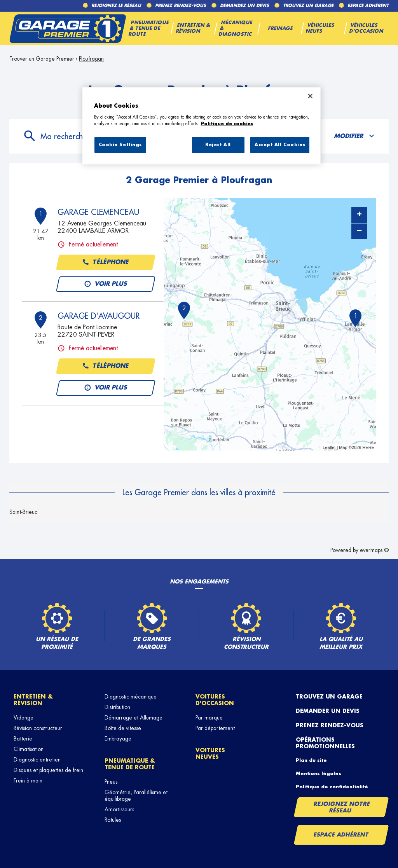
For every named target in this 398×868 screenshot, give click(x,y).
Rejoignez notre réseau (342, 807)
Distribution (117, 707)
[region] (202, 126)
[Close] (310, 96)
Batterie (23, 739)
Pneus (111, 782)
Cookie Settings (120, 145)
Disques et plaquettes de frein (48, 770)
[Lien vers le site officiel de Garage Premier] (68, 28)
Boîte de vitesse (123, 728)
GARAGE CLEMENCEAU (98, 212)
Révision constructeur (38, 728)
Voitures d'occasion (215, 700)
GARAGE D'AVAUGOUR (99, 316)
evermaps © (374, 550)
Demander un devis (328, 711)
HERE (368, 447)
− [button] (359, 231)
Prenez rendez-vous (330, 725)
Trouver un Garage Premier (42, 59)
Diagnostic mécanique (131, 697)
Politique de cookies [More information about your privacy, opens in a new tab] (227, 124)
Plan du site (311, 760)
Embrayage (118, 739)
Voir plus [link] (106, 284)
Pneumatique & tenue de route (130, 764)
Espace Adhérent (341, 835)
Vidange (24, 718)
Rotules (113, 820)
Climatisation (29, 749)
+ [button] (359, 215)
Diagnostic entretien (37, 760)
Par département (215, 728)
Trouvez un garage (329, 697)
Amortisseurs (119, 809)
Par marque (209, 718)
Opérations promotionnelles (325, 743)
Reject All (218, 145)
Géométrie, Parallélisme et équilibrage (136, 796)
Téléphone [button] (106, 262)
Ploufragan (91, 59)
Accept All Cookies (280, 145)
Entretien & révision (33, 700)
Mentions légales (319, 774)
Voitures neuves (210, 754)
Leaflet (329, 447)
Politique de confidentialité (332, 787)
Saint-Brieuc (23, 512)
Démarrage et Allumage (134, 718)
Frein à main (28, 781)
